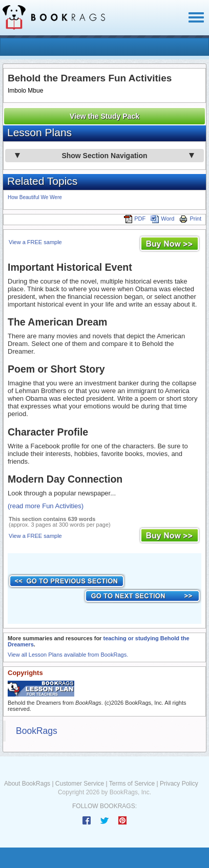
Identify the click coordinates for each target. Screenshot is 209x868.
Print (190, 219)
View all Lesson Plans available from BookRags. (68, 655)
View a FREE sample (35, 242)
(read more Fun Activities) (46, 506)
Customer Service (80, 784)
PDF (135, 219)
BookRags (37, 731)
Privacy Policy (179, 784)
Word (162, 219)
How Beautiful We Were (35, 197)
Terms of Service (132, 784)
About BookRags (27, 784)
